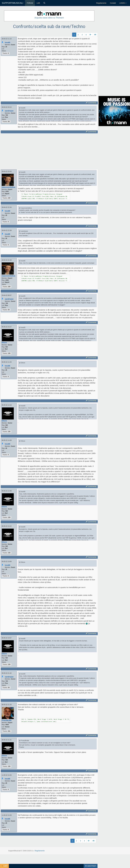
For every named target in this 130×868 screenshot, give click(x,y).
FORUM (30, 3)
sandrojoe (9, 111)
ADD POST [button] (91, 866)
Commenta (91, 103)
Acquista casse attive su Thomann (49, 18)
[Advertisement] (47, 151)
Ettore (4, 343)
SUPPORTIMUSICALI (13, 3)
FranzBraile (7, 720)
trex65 (7, 42)
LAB (38, 3)
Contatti (113, 3)
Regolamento (101, 3)
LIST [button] (4, 866)
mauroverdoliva (8, 187)
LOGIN (123, 3)
